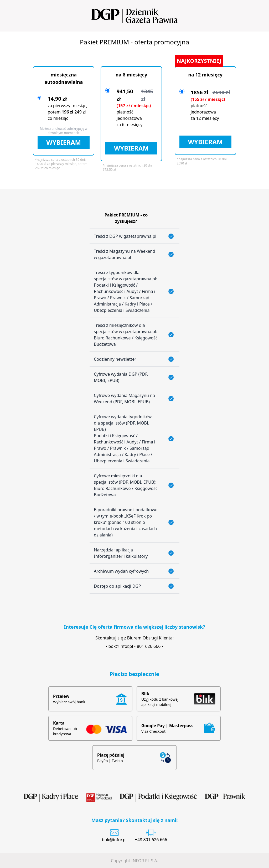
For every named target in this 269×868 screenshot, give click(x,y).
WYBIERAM (64, 142)
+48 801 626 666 (151, 840)
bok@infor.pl (121, 646)
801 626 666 (149, 646)
